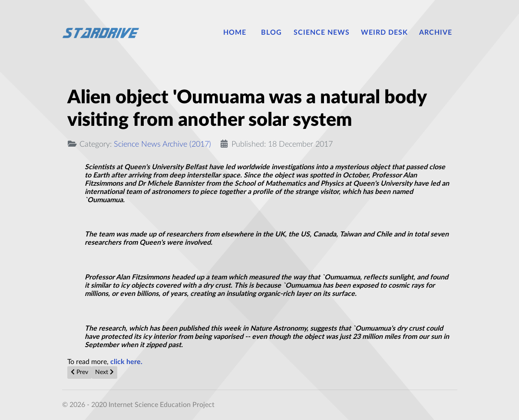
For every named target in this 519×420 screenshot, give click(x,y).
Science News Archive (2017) (162, 144)
